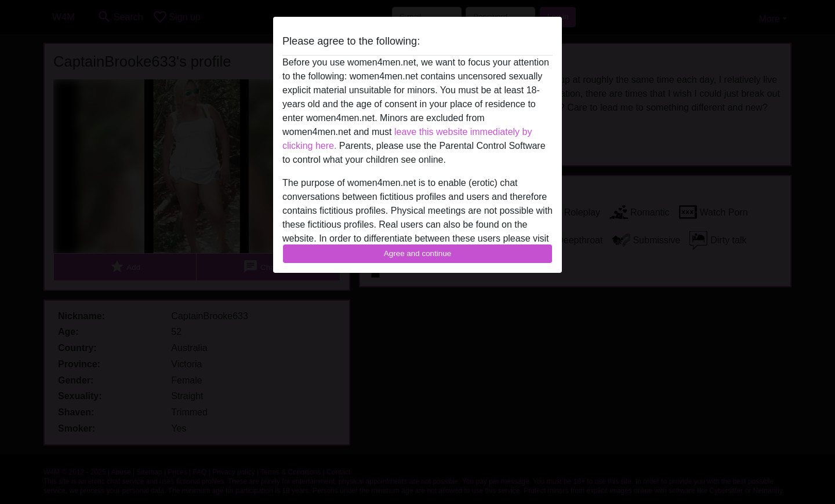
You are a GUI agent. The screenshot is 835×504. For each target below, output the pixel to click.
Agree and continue (418, 253)
